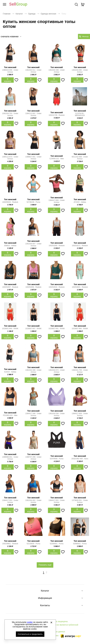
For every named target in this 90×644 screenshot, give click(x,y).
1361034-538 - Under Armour (57, 415)
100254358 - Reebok (33, 287)
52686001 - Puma (80, 544)
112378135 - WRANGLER (80, 114)
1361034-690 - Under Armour (80, 71)
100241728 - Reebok (57, 115)
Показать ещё (45, 565)
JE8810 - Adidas (10, 246)
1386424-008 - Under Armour (10, 71)
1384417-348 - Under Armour (33, 415)
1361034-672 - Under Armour (57, 371)
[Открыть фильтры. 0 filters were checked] (84, 36)
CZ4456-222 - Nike (57, 159)
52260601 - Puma (57, 544)
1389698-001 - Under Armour (10, 458)
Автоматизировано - (61, 636)
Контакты (45, 605)
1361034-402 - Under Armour (33, 501)
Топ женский (10, 67)
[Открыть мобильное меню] (5, 5)
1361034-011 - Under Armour (33, 71)
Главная (7, 14)
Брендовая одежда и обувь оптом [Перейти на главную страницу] (18, 5)
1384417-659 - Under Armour (80, 415)
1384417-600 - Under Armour (57, 201)
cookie (30, 622)
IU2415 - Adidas (10, 372)
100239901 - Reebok (10, 544)
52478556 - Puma (57, 459)
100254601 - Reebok (80, 287)
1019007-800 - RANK (80, 329)
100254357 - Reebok (10, 287)
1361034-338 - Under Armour (57, 71)
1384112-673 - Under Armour (10, 158)
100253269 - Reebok (57, 246)
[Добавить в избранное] (16, 80)
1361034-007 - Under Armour (33, 245)
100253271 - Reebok (80, 246)
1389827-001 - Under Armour (33, 158)
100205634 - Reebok (10, 202)
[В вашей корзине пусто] (83, 5)
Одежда (32, 14)
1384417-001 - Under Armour (57, 501)
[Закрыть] (51, 622)
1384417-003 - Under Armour (10, 501)
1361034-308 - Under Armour (33, 371)
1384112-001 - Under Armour (33, 114)
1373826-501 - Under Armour (80, 501)
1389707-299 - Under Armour (33, 458)
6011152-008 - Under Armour (80, 158)
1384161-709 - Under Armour (80, 371)
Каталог (19, 14)
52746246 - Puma (33, 202)
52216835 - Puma (33, 544)
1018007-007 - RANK (33, 329)
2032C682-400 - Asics (80, 459)
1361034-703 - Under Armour (10, 114)
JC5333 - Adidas (80, 202)
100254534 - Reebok (57, 287)
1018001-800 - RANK (10, 329)
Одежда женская (48, 14)
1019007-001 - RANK (57, 329)
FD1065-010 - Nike (10, 415)
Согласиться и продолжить (30, 634)
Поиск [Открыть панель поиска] (76, 5)
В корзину (8, 80)
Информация (45, 598)
